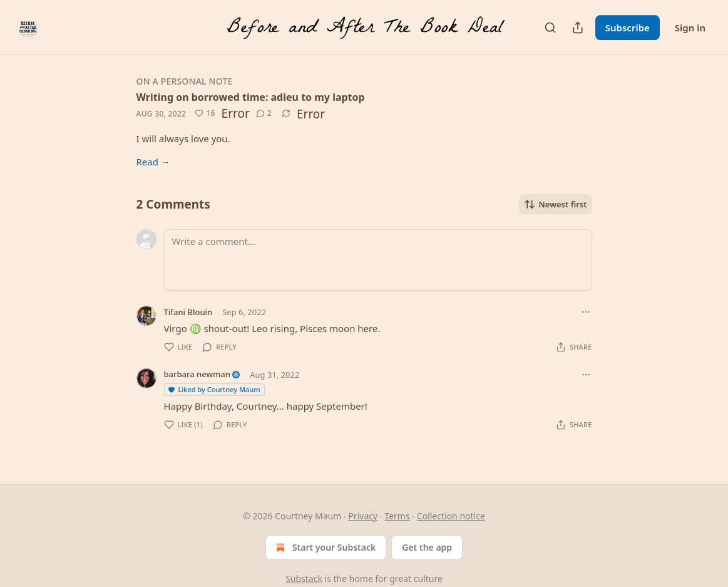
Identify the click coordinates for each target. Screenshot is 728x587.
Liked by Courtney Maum (214, 389)
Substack (304, 579)
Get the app (427, 547)
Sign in (690, 28)
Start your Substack (325, 548)
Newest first (556, 204)
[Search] (550, 28)
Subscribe (628, 28)
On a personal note (185, 81)
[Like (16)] (205, 113)
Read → (153, 162)
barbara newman (197, 374)
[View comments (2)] (264, 113)
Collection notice (451, 516)
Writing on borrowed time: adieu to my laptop (251, 97)
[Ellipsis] (586, 312)
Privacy (363, 516)
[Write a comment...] (378, 260)
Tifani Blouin (188, 312)
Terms (397, 516)
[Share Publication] (578, 28)
